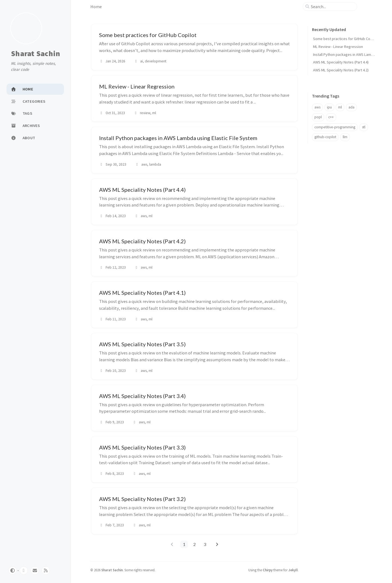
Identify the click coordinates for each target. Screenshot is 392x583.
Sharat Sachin (36, 54)
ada (351, 107)
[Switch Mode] (13, 570)
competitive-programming (335, 127)
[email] (35, 570)
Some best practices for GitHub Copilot (345, 39)
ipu (329, 107)
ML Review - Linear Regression (338, 47)
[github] (24, 570)
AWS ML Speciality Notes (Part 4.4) (341, 62)
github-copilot (325, 137)
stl (364, 127)
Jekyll (293, 570)
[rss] (46, 570)
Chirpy (268, 570)
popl (318, 117)
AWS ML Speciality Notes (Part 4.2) (341, 70)
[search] (332, 7)
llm (345, 137)
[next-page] (217, 544)
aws (317, 107)
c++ (331, 117)
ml (340, 107)
